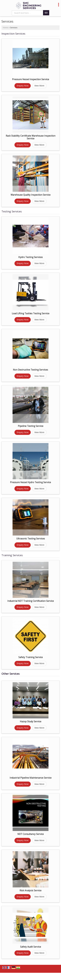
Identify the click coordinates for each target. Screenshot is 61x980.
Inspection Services (13, 34)
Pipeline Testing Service (31, 426)
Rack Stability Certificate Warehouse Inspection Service (31, 137)
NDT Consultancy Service (31, 834)
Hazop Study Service (31, 722)
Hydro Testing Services (30, 257)
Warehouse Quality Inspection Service (31, 195)
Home (5, 28)
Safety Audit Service (31, 947)
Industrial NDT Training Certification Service (31, 601)
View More (39, 86)
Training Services (12, 555)
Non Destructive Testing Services (30, 370)
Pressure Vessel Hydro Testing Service (30, 482)
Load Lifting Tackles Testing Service (31, 313)
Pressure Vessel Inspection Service (31, 79)
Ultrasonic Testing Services (31, 539)
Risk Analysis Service (30, 891)
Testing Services (12, 211)
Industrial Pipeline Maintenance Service (31, 778)
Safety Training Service (31, 657)
